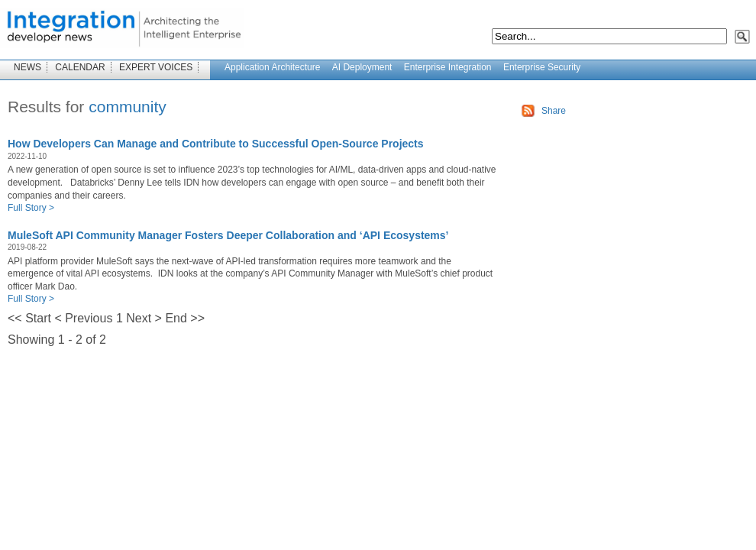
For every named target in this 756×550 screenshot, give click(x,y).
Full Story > (31, 208)
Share (554, 111)
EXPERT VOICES (156, 67)
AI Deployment (362, 67)
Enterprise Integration (448, 67)
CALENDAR (80, 67)
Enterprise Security (542, 67)
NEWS (27, 67)
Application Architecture (272, 67)
